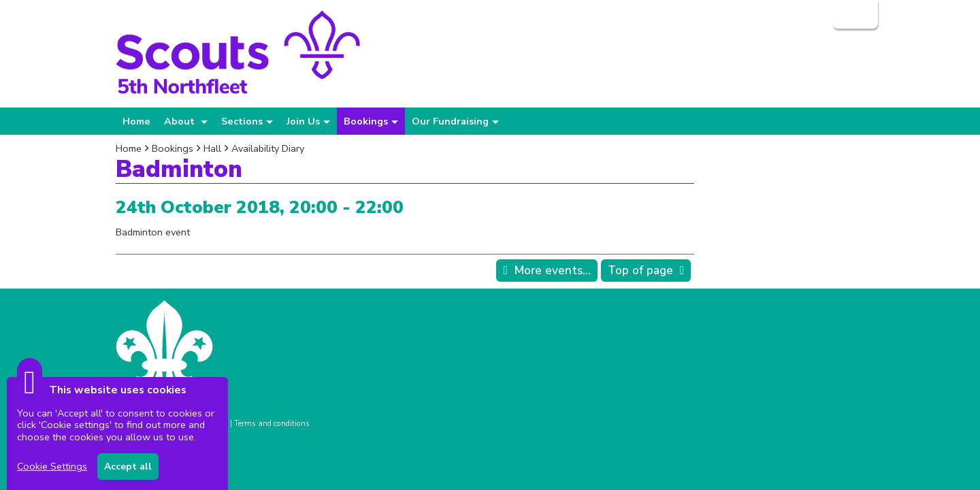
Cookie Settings (52, 466)
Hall (212, 148)
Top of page (640, 271)
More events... (553, 271)
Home (136, 121)
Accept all (128, 467)
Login (854, 14)
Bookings (173, 148)
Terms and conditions (272, 423)
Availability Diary (268, 148)
